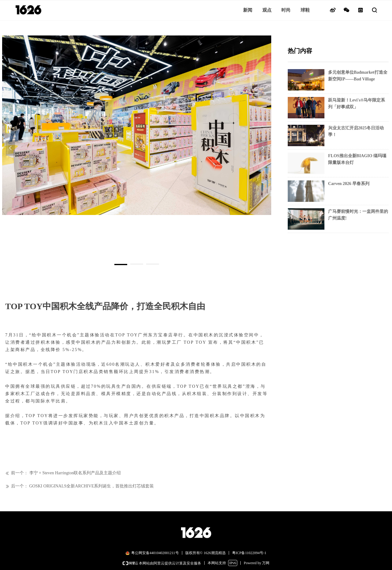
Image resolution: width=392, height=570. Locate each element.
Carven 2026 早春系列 (349, 184)
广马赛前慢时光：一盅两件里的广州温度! (358, 215)
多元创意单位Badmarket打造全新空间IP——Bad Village (358, 76)
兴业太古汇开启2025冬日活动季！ (356, 131)
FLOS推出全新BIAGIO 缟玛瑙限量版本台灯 (357, 159)
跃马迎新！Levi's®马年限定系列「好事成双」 (357, 104)
